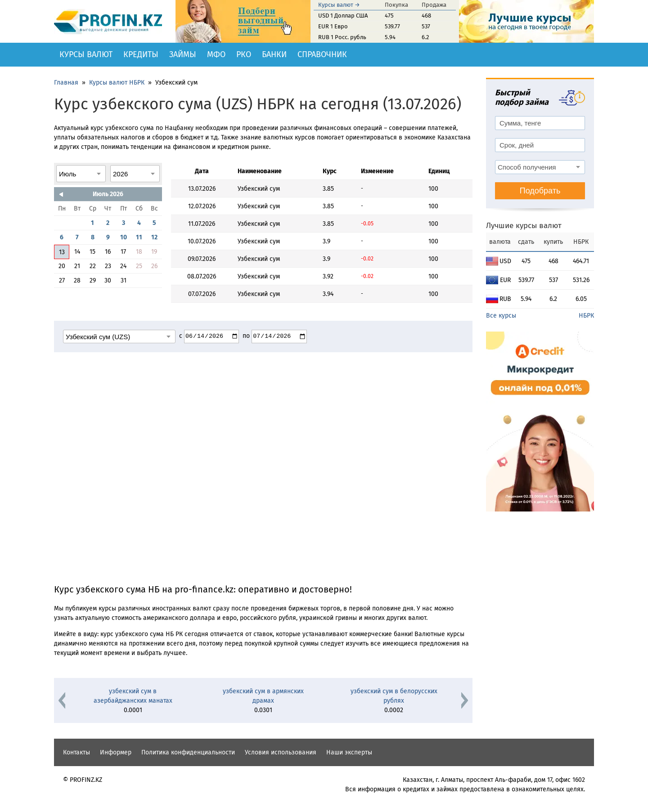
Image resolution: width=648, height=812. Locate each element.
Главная (66, 83)
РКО (244, 54)
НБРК (586, 316)
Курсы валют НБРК (117, 83)
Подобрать (540, 191)
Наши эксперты (349, 752)
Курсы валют (86, 54)
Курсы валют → (339, 5)
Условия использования (281, 752)
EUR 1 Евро (333, 26)
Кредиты (141, 54)
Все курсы (501, 316)
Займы (183, 54)
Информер (116, 752)
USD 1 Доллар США (343, 16)
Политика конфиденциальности (188, 752)
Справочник (322, 54)
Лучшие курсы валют (524, 226)
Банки (274, 54)
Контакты (76, 752)
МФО (216, 54)
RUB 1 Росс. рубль (342, 37)
